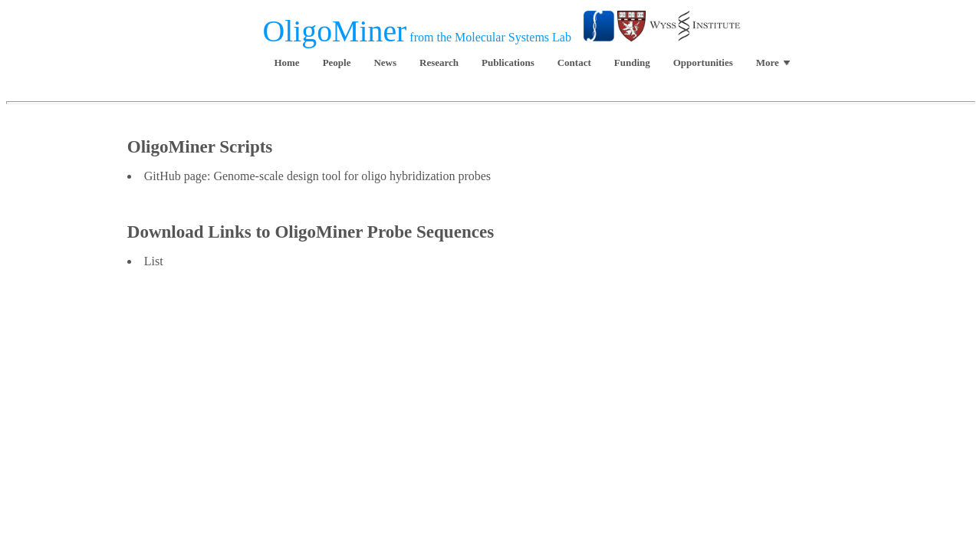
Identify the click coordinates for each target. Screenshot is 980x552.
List (154, 261)
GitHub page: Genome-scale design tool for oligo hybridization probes (317, 176)
